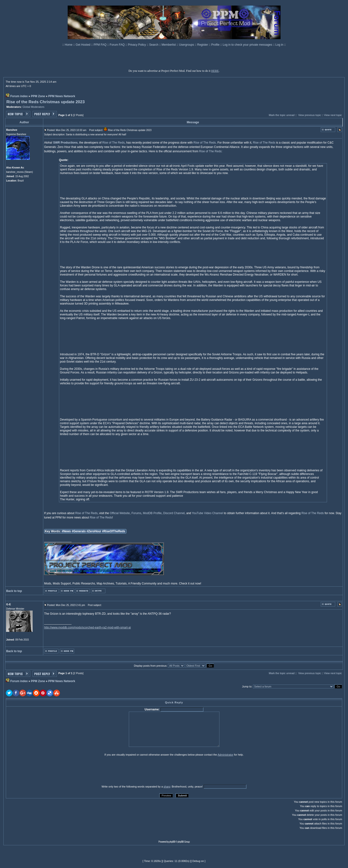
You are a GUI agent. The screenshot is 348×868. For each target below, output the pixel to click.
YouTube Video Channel (207, 513)
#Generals (79, 531)
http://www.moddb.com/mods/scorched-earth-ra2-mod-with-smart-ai (87, 627)
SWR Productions (65, 143)
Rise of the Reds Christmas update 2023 (45, 102)
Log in (279, 45)
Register (203, 45)
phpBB (172, 842)
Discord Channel (174, 513)
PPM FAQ (100, 45)
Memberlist (169, 45)
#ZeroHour (94, 531)
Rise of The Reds (113, 143)
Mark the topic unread (282, 115)
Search (154, 45)
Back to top (14, 591)
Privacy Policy (137, 45)
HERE (215, 71)
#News (66, 531)
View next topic (333, 115)
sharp (167, 787)
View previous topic (310, 115)
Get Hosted (83, 45)
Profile (216, 45)
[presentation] (43, 770)
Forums (136, 513)
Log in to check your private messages (248, 45)
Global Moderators (33, 107)
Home (69, 45)
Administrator (225, 755)
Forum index (19, 96)
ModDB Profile (152, 513)
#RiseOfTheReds (114, 531)
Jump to (247, 686)
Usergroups (187, 45)
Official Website (120, 513)
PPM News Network (62, 96)
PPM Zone (38, 96)
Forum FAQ (118, 45)
